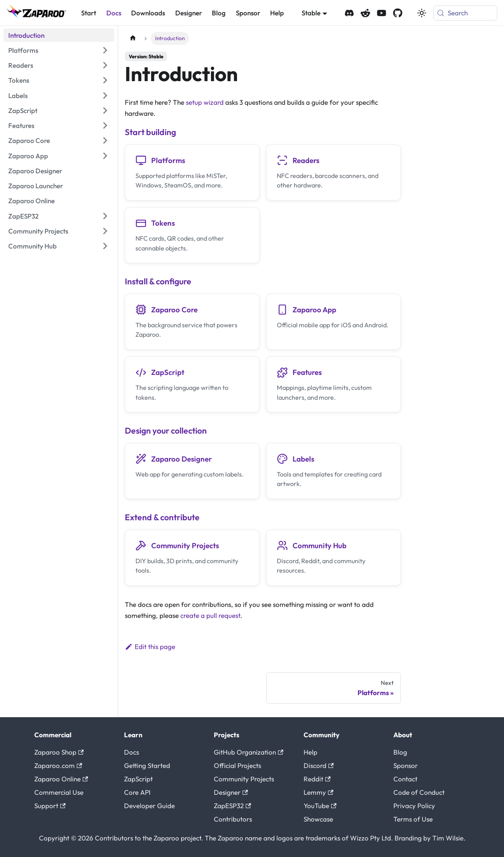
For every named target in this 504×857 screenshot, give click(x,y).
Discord (319, 765)
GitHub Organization (249, 752)
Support (50, 806)
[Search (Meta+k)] (465, 13)
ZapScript (138, 779)
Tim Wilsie (448, 838)
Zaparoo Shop (59, 752)
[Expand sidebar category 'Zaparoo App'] (105, 156)
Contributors (233, 819)
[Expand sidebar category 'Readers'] (105, 65)
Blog (219, 13)
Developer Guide (149, 806)
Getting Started (147, 765)
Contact (405, 779)
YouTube (320, 806)
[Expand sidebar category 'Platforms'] (105, 50)
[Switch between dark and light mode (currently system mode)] (422, 13)
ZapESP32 (233, 806)
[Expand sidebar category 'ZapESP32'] (105, 216)
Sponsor (248, 13)
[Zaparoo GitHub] (398, 13)
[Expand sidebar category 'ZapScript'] (105, 111)
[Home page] (133, 38)
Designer (189, 13)
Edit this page (150, 646)
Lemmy (319, 792)
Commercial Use (59, 792)
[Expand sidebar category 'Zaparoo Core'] (105, 141)
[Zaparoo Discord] (349, 13)
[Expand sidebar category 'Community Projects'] (105, 231)
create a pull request (210, 615)
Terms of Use (413, 819)
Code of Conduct (419, 792)
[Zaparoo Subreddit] (365, 13)
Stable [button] (311, 13)
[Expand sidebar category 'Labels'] (105, 95)
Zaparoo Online (61, 779)
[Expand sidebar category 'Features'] (105, 126)
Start (89, 13)
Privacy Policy (414, 806)
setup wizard (205, 102)
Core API (137, 792)
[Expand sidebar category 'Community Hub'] (105, 246)
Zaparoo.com (58, 765)
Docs (114, 13)
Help (277, 13)
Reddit (317, 779)
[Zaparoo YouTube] (382, 13)
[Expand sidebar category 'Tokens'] (105, 80)
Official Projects (237, 765)
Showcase (318, 819)
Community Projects (244, 779)
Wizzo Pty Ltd (371, 838)
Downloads (148, 13)
